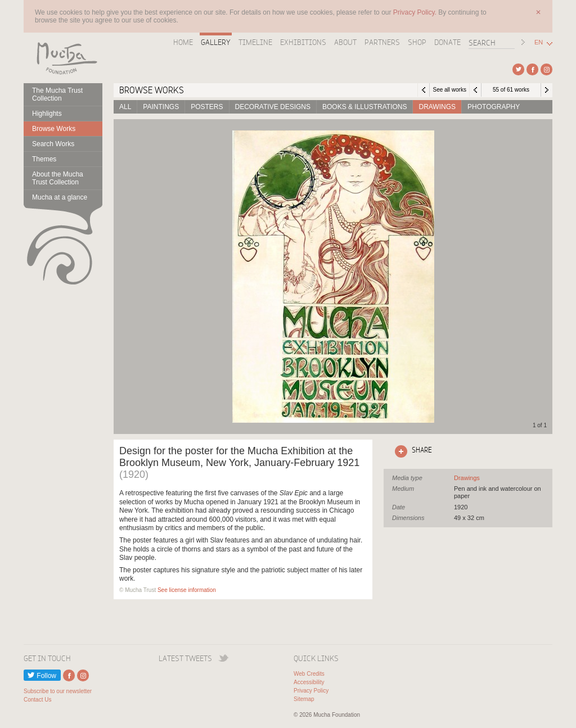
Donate (447, 42)
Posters (207, 107)
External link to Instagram (546, 69)
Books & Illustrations (364, 107)
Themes (44, 159)
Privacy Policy (311, 691)
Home (183, 42)
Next (547, 90)
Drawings (437, 107)
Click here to (411, 451)
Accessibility (309, 682)
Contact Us (37, 700)
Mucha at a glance (60, 197)
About (345, 42)
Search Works (53, 144)
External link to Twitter (518, 69)
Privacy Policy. (416, 12)
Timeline (255, 42)
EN (539, 42)
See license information (187, 590)
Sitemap (304, 699)
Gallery (216, 42)
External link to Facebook (532, 69)
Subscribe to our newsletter (58, 691)
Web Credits (309, 674)
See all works (449, 90)
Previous (475, 90)
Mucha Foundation (63, 58)
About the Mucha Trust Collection (58, 178)
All (125, 107)
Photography (494, 107)
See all (467, 478)
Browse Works (54, 129)
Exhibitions (303, 42)
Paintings (161, 107)
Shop (417, 42)
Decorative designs (273, 107)
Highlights (47, 114)
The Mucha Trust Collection (57, 94)
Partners (382, 42)
